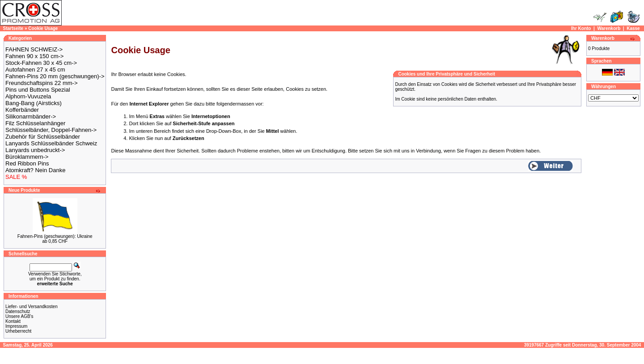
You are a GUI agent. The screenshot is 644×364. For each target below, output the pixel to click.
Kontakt (13, 321)
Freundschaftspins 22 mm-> (41, 83)
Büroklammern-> (27, 157)
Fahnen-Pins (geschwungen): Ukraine (55, 236)
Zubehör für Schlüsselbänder (43, 137)
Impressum (16, 326)
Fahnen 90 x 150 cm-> (34, 56)
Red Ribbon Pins (27, 163)
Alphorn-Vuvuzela (28, 96)
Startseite (13, 28)
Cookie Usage (43, 28)
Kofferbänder (22, 110)
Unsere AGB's (19, 316)
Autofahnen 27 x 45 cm (35, 70)
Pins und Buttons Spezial (38, 90)
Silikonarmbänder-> (31, 116)
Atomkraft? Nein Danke (35, 170)
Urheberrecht (18, 331)
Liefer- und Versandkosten (32, 307)
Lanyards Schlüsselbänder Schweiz (51, 143)
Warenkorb (609, 28)
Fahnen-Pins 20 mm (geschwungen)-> (55, 76)
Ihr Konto (581, 28)
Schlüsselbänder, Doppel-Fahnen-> (51, 130)
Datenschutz (18, 311)
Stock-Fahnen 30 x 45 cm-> (41, 63)
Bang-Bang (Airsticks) (34, 103)
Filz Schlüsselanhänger (35, 123)
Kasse (633, 28)
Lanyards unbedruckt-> (35, 150)
